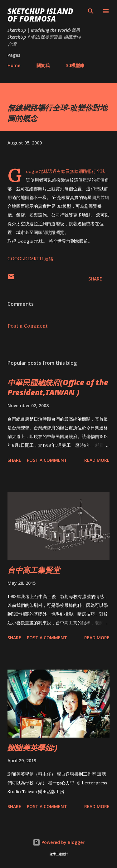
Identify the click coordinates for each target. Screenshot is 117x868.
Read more (97, 460)
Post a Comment (28, 326)
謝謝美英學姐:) (32, 747)
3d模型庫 (75, 65)
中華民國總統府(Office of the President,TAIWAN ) (58, 387)
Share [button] (95, 279)
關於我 (43, 65)
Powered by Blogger (59, 842)
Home (14, 65)
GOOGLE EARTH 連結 (30, 259)
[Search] (91, 11)
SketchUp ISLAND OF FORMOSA (40, 15)
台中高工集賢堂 (34, 570)
